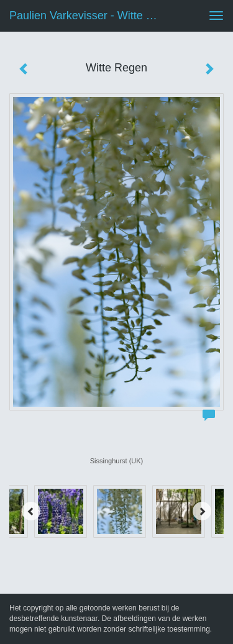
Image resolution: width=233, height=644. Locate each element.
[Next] (202, 511)
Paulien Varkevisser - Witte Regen (89, 16)
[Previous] (31, 511)
